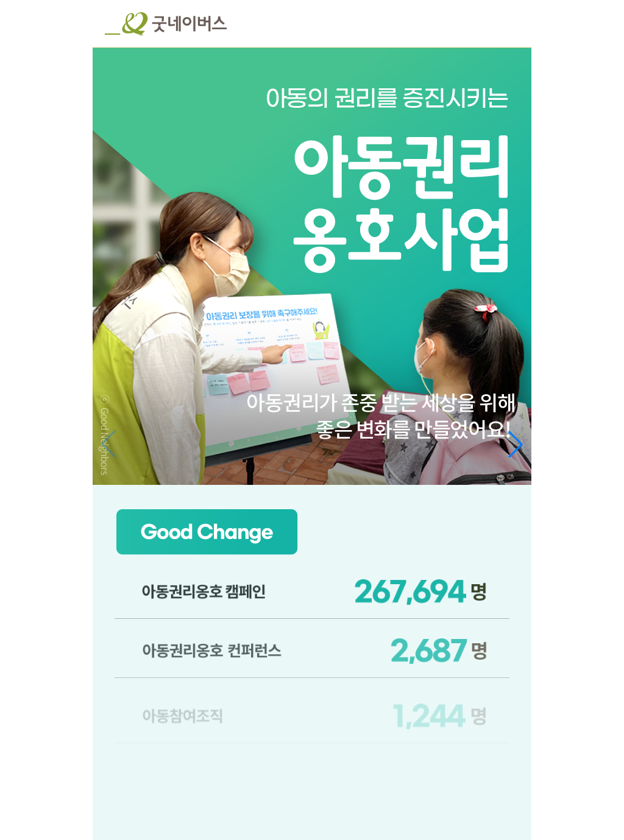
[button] (516, 444)
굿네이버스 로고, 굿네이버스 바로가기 (166, 24)
